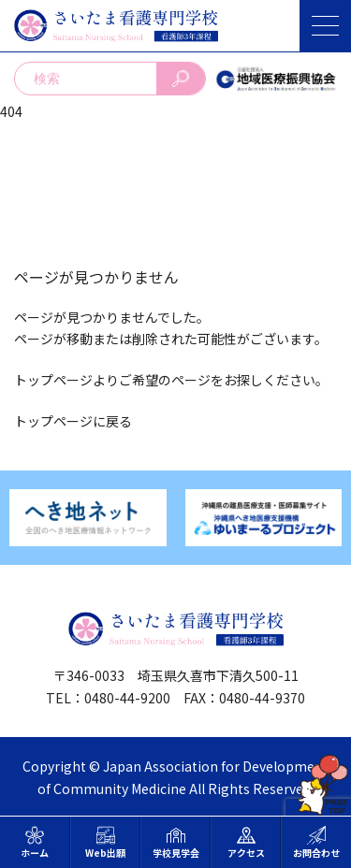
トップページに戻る (73, 421)
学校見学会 (176, 843)
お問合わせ (316, 843)
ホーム (35, 843)
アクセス (246, 843)
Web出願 (105, 843)
